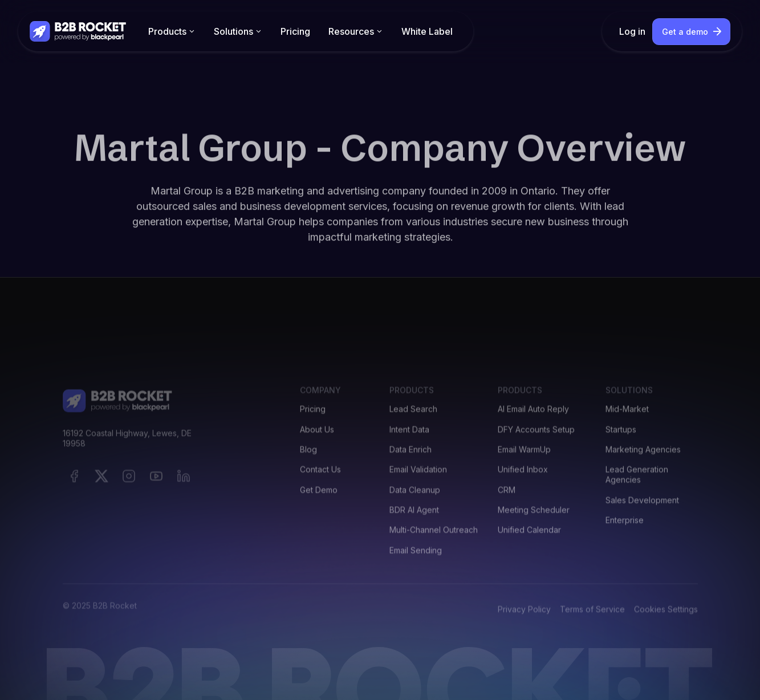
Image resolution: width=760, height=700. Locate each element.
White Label (427, 31)
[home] (79, 31)
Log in (632, 31)
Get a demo (685, 32)
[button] (172, 32)
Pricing (295, 31)
